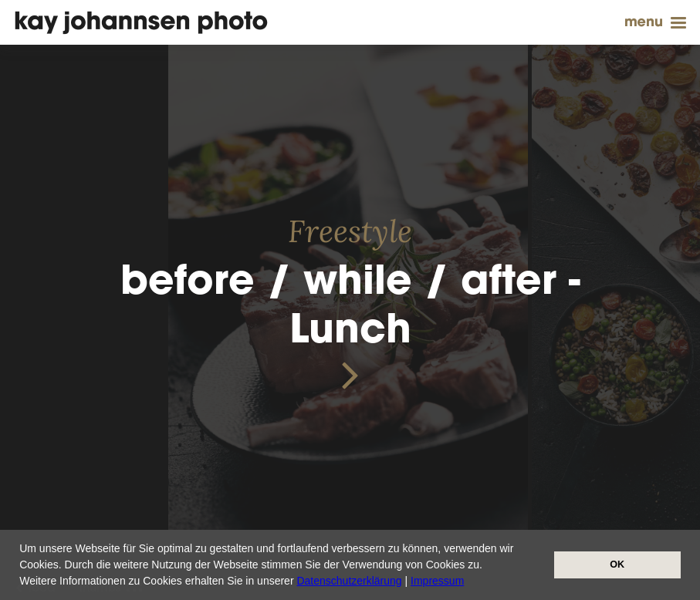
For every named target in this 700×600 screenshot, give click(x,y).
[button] (469, 582)
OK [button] (617, 565)
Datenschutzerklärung (349, 581)
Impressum (437, 581)
